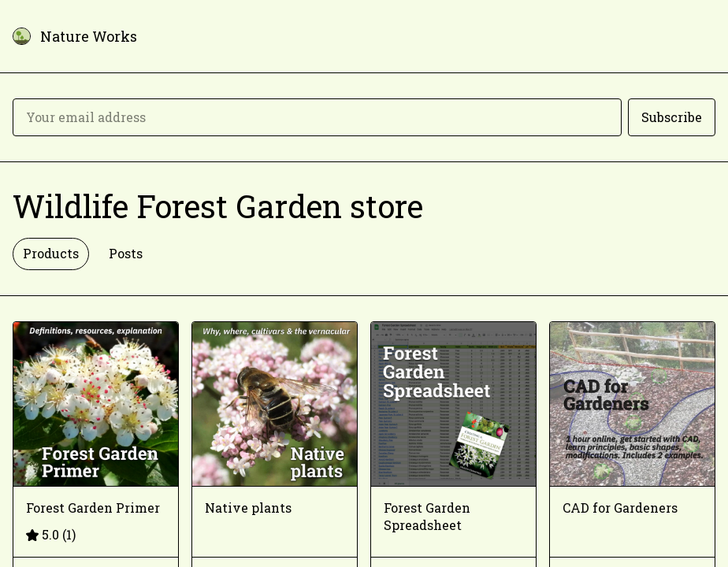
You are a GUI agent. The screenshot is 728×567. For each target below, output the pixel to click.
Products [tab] (51, 253)
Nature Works (89, 36)
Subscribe (672, 117)
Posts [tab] (126, 253)
